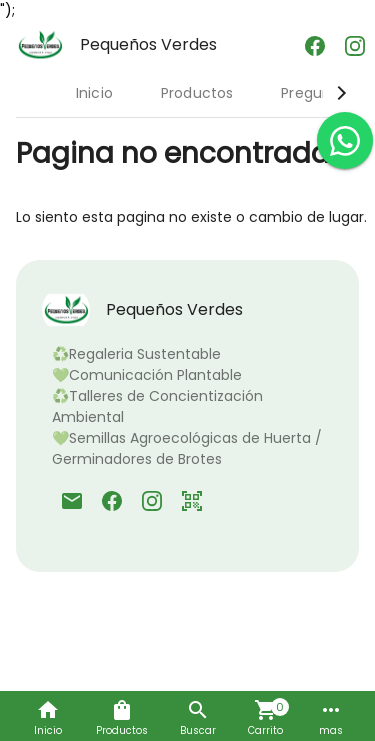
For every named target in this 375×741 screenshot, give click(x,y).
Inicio (94, 93)
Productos (197, 93)
